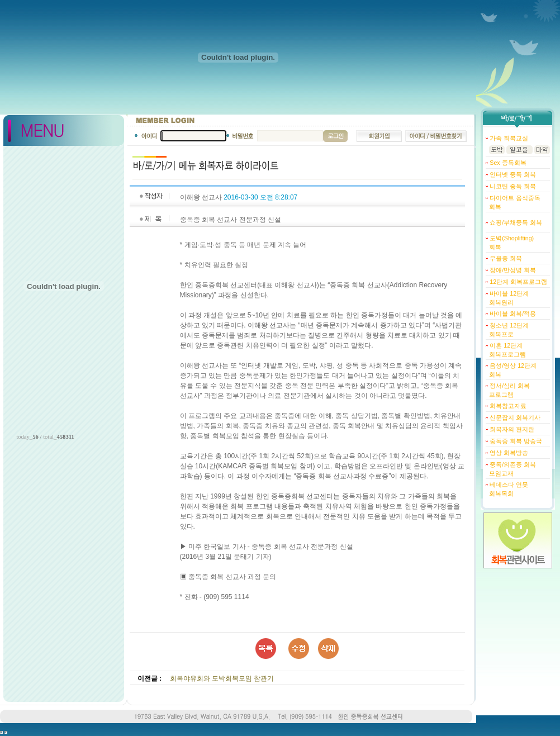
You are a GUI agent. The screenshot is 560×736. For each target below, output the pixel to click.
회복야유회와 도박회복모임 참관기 (222, 678)
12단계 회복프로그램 (518, 282)
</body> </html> (6, 732)
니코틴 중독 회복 (512, 186)
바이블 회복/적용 (512, 314)
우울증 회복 (505, 258)
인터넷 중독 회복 (512, 174)
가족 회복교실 (508, 138)
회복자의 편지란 (511, 429)
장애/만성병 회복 (512, 270)
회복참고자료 (507, 406)
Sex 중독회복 (507, 163)
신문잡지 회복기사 (514, 417)
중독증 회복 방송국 (515, 441)
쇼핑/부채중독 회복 (515, 222)
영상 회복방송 (508, 453)
